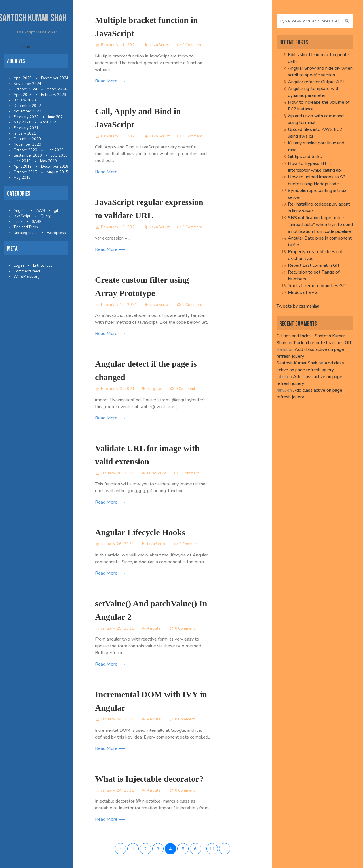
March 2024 (57, 89)
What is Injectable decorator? (149, 779)
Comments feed (27, 271)
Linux (18, 222)
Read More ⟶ (110, 81)
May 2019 (48, 161)
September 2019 (28, 155)
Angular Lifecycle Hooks (140, 532)
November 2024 (27, 84)
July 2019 (59, 155)
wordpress (56, 233)
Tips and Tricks (26, 227)
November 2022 (27, 111)
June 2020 (55, 150)
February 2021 (26, 128)
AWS (41, 211)
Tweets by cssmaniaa (298, 306)
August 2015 (57, 172)
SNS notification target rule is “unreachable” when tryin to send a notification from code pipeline (320, 225)
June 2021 (56, 117)
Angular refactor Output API (316, 82)
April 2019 (23, 167)
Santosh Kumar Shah (297, 363)
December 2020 (27, 139)
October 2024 (25, 89)
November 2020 (27, 144)
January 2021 (25, 133)
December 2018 (55, 167)
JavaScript (22, 216)
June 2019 (22, 161)
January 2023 (25, 100)
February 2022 (26, 117)
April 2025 (23, 78)
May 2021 (22, 122)
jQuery (45, 216)
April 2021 (49, 122)
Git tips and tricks (305, 157)
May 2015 (22, 178)
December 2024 (55, 78)
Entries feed (43, 266)
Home (25, 47)
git (56, 211)
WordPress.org (27, 277)
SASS (36, 222)
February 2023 (54, 95)
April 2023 (23, 95)
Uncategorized (26, 233)
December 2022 (27, 106)
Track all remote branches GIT (317, 286)
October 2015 (25, 172)
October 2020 (25, 150)
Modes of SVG (303, 293)
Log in (19, 266)
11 (212, 849)
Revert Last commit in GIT (314, 265)
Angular (20, 211)
